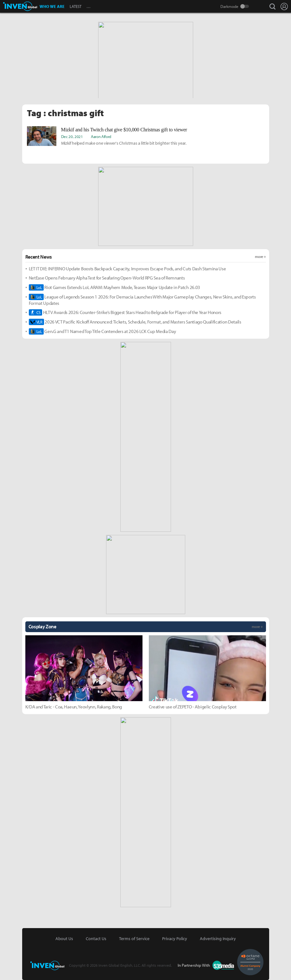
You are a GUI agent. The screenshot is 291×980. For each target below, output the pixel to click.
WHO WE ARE (52, 6)
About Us (64, 939)
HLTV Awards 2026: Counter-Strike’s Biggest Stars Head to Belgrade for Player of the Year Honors (125, 312)
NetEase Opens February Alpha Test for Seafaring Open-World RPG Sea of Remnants (107, 278)
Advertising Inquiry (218, 939)
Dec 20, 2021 (72, 136)
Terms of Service (134, 939)
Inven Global (20, 6)
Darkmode (229, 6)
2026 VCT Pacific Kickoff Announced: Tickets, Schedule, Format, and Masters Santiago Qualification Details (135, 322)
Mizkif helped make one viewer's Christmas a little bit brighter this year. (124, 143)
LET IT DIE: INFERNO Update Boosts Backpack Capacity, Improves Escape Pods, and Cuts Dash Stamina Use (127, 269)
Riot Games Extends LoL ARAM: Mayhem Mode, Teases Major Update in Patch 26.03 (114, 287)
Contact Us (96, 939)
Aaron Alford (101, 136)
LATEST (76, 6)
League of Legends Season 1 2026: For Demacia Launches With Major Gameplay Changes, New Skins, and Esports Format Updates (142, 300)
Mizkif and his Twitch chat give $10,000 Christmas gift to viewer (124, 130)
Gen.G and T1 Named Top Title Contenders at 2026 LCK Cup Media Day (102, 331)
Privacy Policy (175, 939)
